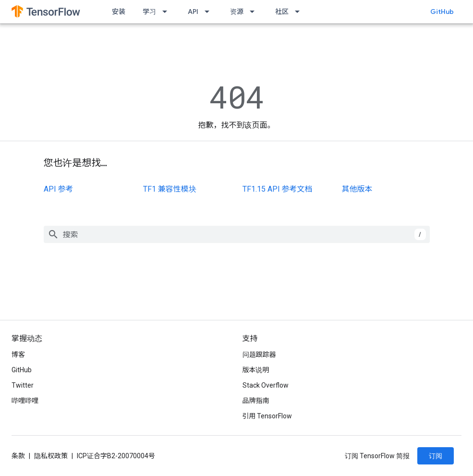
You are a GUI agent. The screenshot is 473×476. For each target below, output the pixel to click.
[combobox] (237, 234)
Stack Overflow (266, 385)
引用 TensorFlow (267, 416)
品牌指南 (256, 401)
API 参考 (59, 189)
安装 (119, 12)
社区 (282, 12)
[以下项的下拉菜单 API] (210, 12)
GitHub (442, 12)
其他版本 (357, 189)
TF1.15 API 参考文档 (278, 189)
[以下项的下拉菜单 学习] (168, 12)
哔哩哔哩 (25, 401)
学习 (149, 12)
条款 (18, 456)
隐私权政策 (51, 456)
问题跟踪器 (259, 354)
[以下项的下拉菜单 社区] (300, 12)
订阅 (436, 456)
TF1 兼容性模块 (170, 189)
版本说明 (256, 370)
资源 (237, 12)
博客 (18, 354)
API (193, 12)
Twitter (23, 385)
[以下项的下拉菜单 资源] (255, 12)
